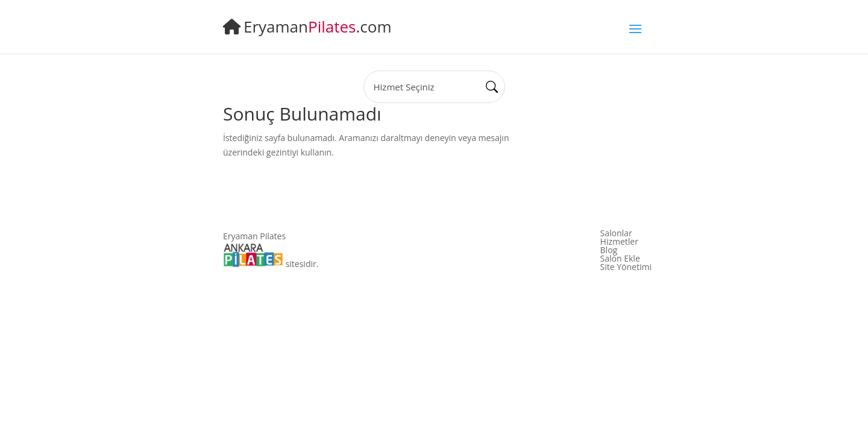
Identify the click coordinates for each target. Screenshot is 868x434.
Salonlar (616, 233)
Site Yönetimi (626, 267)
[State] (434, 87)
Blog (609, 250)
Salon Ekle (620, 259)
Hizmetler (619, 242)
